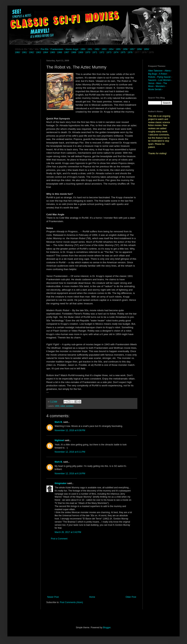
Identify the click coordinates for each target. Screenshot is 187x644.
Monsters (160, 86)
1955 (118, 49)
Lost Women (165, 80)
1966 (60, 52)
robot (63, 406)
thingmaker (61, 483)
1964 (46, 52)
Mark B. (59, 422)
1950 (83, 49)
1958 (139, 49)
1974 (116, 52)
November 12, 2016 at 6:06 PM (70, 430)
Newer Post (53, 597)
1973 (109, 52)
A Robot (163, 74)
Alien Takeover (155, 71)
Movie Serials (155, 89)
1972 (102, 52)
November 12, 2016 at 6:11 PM (70, 452)
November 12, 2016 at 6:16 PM (70, 474)
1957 (132, 49)
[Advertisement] (92, 568)
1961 (25, 52)
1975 (123, 52)
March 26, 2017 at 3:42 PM (68, 532)
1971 (95, 52)
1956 (125, 49)
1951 (90, 49)
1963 (39, 52)
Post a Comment (59, 539)
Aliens (168, 71)
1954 (111, 49)
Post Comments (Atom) (71, 602)
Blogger (107, 628)
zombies (70, 406)
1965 (52, 52)
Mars (159, 83)
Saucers (152, 80)
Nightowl (59, 440)
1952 (97, 49)
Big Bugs (153, 74)
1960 (18, 52)
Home (92, 597)
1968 (74, 52)
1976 (130, 52)
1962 (32, 52)
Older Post (131, 597)
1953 (104, 49)
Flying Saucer (164, 77)
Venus (151, 83)
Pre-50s (44, 49)
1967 (67, 52)
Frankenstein (57, 49)
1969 (81, 52)
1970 (88, 52)
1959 (147, 49)
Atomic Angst (72, 49)
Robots (152, 77)
